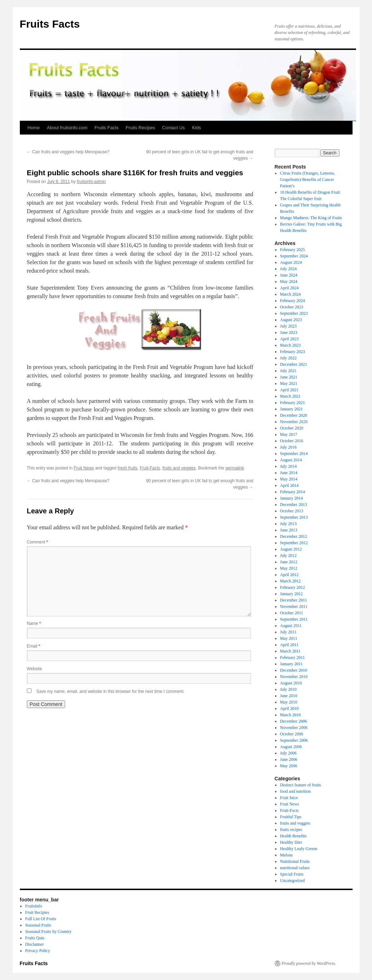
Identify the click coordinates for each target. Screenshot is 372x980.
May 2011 (289, 638)
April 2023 (289, 339)
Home (34, 128)
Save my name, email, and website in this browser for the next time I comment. (111, 691)
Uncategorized (292, 881)
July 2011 (288, 632)
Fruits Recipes (140, 128)
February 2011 (292, 657)
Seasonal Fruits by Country (48, 931)
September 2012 (294, 543)
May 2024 (289, 281)
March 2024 (290, 294)
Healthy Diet (291, 842)
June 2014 (289, 473)
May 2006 (289, 766)
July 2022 (288, 358)
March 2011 (290, 651)
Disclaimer (35, 944)
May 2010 (289, 702)
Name (34, 623)
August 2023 (291, 320)
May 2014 (289, 479)
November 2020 (294, 422)
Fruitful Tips (291, 817)
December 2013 (293, 505)
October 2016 (292, 441)
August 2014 (291, 460)
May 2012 (289, 568)
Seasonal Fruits (38, 925)
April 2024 (289, 288)
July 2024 (288, 269)
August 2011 (291, 626)
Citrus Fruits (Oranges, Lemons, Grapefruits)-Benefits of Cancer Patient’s (307, 180)
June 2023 (289, 332)
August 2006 (291, 747)
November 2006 (294, 728)
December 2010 (293, 670)
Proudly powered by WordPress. (309, 963)
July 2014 (288, 466)
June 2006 (289, 759)
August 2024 (291, 262)
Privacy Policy (38, 951)
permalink (235, 468)
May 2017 (289, 434)
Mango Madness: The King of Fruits (311, 218)
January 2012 (291, 594)
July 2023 (288, 326)
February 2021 (292, 403)
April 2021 (289, 390)
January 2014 (291, 498)
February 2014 (292, 492)
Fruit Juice (289, 798)
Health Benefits (293, 836)
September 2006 (294, 740)
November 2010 (294, 677)
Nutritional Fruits (295, 861)
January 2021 (291, 409)
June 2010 (289, 696)
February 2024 (292, 301)
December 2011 (293, 600)
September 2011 (294, 619)
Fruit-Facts (150, 468)
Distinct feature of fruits (301, 785)
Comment (38, 542)
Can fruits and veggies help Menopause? (68, 152)
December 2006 (293, 721)
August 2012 (291, 549)
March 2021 (290, 396)
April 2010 (289, 708)
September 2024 (294, 256)
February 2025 (292, 250)
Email (34, 646)
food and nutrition (295, 791)
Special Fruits (292, 874)
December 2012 (293, 536)
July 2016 (288, 447)
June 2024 (289, 275)
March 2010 (290, 715)
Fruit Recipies (37, 912)
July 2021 (288, 371)
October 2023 (292, 307)
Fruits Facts (50, 24)
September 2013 (294, 517)
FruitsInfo (34, 906)
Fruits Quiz (35, 938)
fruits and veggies (179, 468)
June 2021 (289, 377)
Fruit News (84, 468)
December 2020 (293, 415)
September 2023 (294, 313)
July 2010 (288, 689)
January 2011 (291, 664)
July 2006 (288, 753)
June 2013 (289, 530)
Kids (196, 128)
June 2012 (289, 562)
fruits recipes (291, 830)
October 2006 (292, 734)
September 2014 (294, 454)
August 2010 (291, 683)
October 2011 (291, 613)
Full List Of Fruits (41, 919)
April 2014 (289, 485)
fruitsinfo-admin (91, 182)
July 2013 (288, 524)
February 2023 (292, 352)
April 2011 (289, 645)
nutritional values (295, 868)
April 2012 (289, 575)
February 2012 (292, 587)
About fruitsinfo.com (67, 128)
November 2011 (294, 606)
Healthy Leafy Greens (299, 849)
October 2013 (292, 511)
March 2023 (290, 345)
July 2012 (288, 555)
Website (35, 669)
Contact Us (173, 128)
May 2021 (289, 383)
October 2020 (292, 428)
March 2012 (290, 581)
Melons (286, 855)
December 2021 (293, 364)
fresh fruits (127, 468)
